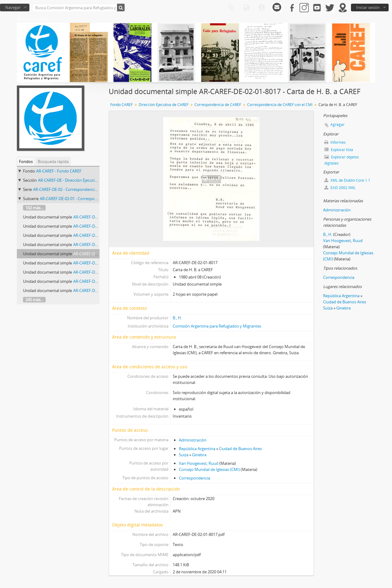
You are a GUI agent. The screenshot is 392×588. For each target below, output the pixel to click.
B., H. (177, 318)
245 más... (34, 300)
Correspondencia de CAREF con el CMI (280, 105)
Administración (193, 440)
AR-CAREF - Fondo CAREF (59, 171)
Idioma (246, 8)
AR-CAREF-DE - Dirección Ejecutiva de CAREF (77, 180)
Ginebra (199, 455)
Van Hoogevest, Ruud (199, 463)
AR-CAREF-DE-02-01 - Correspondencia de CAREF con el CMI (93, 199)
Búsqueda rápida (53, 161)
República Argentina (197, 449)
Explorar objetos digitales (342, 160)
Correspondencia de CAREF (218, 105)
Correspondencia (194, 478)
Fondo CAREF (121, 105)
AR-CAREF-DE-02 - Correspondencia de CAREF (74, 189)
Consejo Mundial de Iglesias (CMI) (209, 469)
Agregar (337, 125)
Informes (335, 142)
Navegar (13, 7)
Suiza (184, 455)
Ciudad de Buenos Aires (240, 449)
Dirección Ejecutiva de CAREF (164, 105)
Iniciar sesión (368, 7)
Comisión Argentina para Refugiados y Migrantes (217, 326)
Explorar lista (339, 150)
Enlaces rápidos (262, 8)
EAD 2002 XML (340, 188)
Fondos (26, 161)
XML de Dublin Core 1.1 (347, 180)
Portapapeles (231, 8)
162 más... (34, 208)
